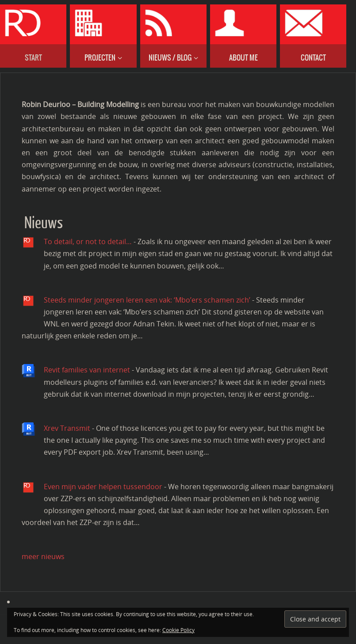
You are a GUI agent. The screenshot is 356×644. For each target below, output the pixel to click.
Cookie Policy (178, 630)
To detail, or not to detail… (88, 241)
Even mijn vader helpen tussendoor (103, 487)
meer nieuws (43, 556)
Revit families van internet (87, 370)
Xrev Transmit (67, 428)
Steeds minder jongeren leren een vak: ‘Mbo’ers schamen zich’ (147, 300)
